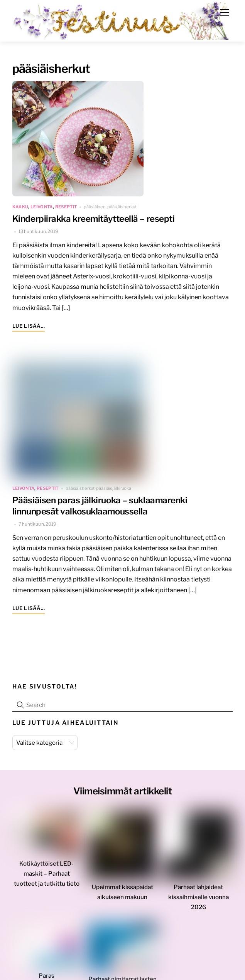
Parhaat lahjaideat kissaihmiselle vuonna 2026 (199, 897)
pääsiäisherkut (122, 207)
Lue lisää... (29, 326)
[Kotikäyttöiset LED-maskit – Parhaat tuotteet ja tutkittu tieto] (47, 835)
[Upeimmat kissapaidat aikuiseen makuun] (123, 847)
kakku (20, 207)
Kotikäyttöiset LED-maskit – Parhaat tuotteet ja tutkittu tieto (47, 874)
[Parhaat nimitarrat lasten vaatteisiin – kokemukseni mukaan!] (123, 949)
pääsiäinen (95, 207)
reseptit (66, 207)
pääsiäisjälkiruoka (114, 488)
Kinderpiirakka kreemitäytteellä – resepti (94, 219)
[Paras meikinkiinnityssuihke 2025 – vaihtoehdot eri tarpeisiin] (47, 947)
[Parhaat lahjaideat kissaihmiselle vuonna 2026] (198, 847)
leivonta (42, 207)
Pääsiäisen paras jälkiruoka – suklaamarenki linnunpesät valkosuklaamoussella (100, 506)
